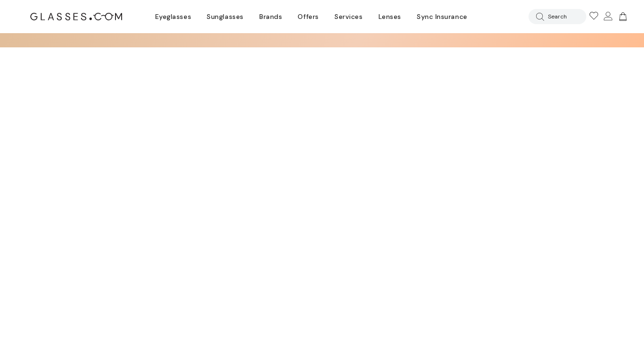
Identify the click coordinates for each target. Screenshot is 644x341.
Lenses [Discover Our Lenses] (390, 17)
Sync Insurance (442, 17)
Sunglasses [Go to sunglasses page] (225, 17)
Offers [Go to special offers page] (308, 17)
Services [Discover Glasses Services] (348, 17)
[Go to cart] (622, 17)
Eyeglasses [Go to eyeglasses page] (173, 17)
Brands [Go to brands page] (271, 17)
